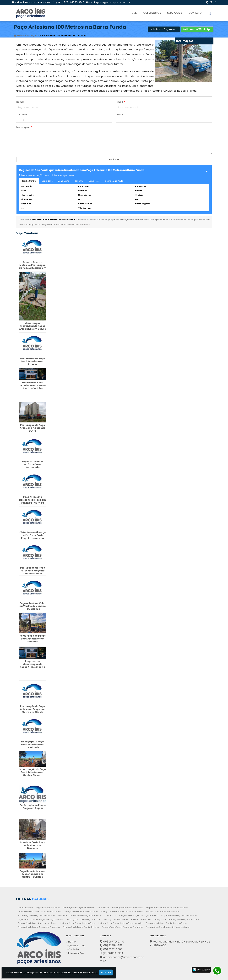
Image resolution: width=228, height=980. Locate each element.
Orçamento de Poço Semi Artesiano (179, 915)
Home (133, 13)
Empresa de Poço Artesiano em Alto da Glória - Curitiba (33, 385)
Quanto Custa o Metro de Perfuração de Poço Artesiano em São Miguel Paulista (33, 266)
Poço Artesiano (25, 908)
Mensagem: (24, 127)
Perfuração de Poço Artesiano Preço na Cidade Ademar (33, 571)
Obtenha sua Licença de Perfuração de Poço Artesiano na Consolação (33, 537)
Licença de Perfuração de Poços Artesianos (39, 912)
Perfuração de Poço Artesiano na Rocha (38, 923)
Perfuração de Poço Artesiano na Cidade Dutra (33, 428)
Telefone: (23, 115)
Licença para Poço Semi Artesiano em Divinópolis (33, 745)
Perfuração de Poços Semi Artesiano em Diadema (33, 639)
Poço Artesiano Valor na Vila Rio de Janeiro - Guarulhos (33, 606)
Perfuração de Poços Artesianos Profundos (39, 927)
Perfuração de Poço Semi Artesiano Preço (166, 923)
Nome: (21, 102)
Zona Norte (47, 181)
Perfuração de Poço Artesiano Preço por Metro (121, 923)
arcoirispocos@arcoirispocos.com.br (110, 2)
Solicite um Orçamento (164, 29)
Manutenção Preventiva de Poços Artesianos (79, 915)
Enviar (114, 160)
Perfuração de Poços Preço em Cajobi (33, 807)
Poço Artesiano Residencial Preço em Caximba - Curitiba (33, 500)
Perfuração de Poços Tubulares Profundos (122, 927)
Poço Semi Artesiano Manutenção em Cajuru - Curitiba (33, 874)
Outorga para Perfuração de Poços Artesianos (176, 919)
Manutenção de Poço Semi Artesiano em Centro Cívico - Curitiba (33, 774)
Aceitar (106, 972)
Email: (121, 102)
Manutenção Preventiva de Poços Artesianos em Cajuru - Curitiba (33, 327)
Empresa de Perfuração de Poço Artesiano (167, 908)
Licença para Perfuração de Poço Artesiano (122, 912)
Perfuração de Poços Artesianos (79, 908)
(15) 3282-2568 (113, 949)
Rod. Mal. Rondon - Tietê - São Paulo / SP (38, 2)
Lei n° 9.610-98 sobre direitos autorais (73, 224)
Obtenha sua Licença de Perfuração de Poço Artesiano (131, 915)
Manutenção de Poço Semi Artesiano (36, 915)
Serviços (175, 13)
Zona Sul (79, 181)
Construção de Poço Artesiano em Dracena (33, 845)
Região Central (29, 181)
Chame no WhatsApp (197, 29)
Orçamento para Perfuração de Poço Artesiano (41, 919)
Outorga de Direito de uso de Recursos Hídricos (127, 919)
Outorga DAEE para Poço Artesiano (84, 919)
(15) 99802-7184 (113, 953)
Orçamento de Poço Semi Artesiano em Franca (33, 361)
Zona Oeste (64, 181)
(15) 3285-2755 (113, 945)
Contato (195, 13)
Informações (76, 953)
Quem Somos (152, 13)
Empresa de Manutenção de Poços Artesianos (120, 908)
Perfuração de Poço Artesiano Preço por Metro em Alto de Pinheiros (33, 711)
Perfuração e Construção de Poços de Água (168, 927)
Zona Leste (94, 181)
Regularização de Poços (48, 908)
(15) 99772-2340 (75, 2)
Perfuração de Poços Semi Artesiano (81, 927)
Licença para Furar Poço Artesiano (81, 912)
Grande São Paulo (114, 181)
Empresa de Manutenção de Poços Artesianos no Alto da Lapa (33, 666)
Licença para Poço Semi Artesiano (163, 912)
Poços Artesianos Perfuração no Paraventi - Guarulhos (33, 466)
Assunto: (122, 115)
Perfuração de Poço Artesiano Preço (78, 923)
